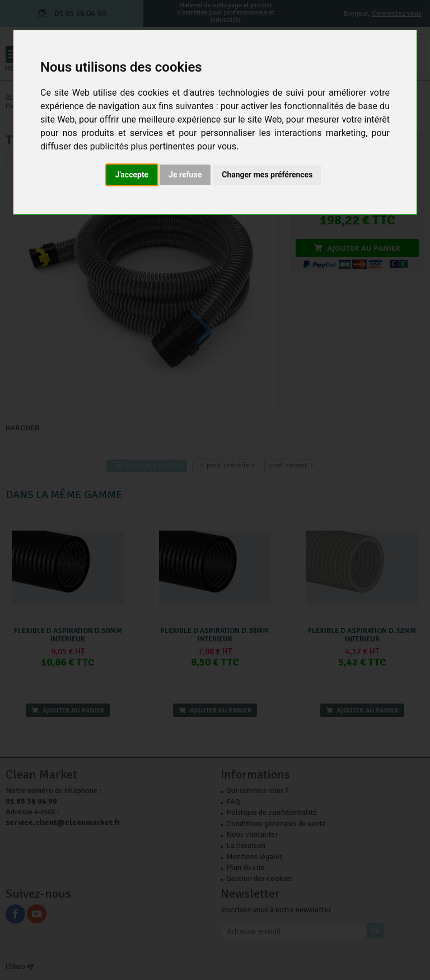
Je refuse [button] (185, 175)
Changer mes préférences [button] (267, 175)
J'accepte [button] (132, 175)
